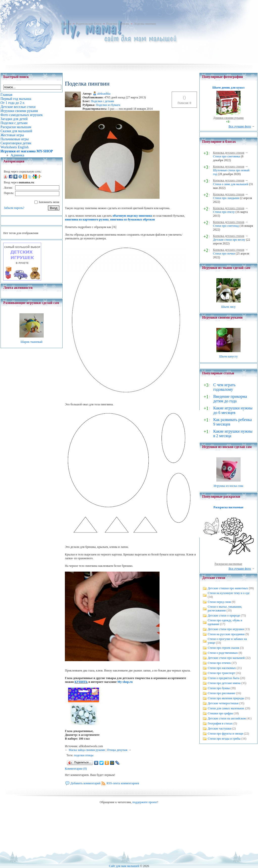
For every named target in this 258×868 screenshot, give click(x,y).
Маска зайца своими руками (87, 750)
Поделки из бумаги (108, 105)
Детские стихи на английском (227, 718)
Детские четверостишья (223, 703)
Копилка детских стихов (229, 153)
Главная (66, 24)
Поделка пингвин (145, 24)
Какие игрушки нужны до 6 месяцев (233, 410)
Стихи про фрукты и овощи (226, 734)
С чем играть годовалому (224, 387)
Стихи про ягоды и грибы (224, 739)
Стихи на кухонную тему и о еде (229, 593)
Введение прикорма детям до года (230, 399)
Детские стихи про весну (229, 240)
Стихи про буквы (219, 688)
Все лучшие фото (240, 126)
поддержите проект (145, 802)
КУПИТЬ (81, 682)
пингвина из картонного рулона (87, 219)
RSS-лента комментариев (123, 783)
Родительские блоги (89, 24)
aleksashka (104, 94)
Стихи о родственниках (223, 653)
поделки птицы (84, 755)
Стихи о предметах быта (224, 678)
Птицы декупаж (117, 750)
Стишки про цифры (220, 713)
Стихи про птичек (219, 663)
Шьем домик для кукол (228, 88)
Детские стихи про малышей (226, 658)
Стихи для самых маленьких (226, 708)
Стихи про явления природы (226, 698)
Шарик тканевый (31, 342)
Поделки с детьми (118, 24)
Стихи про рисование (222, 693)
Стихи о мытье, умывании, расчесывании (225, 609)
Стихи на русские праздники (226, 634)
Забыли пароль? (14, 208)
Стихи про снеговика (227, 156)
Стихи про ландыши (226, 198)
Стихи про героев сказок (224, 648)
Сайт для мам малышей (124, 866)
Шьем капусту (228, 356)
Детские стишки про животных (228, 588)
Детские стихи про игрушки (226, 629)
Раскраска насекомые (228, 507)
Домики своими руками (228, 118)
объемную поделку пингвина (132, 216)
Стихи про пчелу (224, 212)
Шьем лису (228, 307)
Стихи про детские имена (224, 683)
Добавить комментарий (85, 783)
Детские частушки (220, 729)
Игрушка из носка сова (228, 486)
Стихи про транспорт (221, 673)
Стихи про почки (224, 254)
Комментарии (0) (76, 769)
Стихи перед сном (219, 602)
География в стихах (220, 723)
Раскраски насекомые (228, 564)
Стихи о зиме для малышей (231, 184)
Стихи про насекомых (222, 668)
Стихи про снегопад (226, 226)
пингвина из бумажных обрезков (132, 219)
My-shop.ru (125, 682)
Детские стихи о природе (224, 615)
